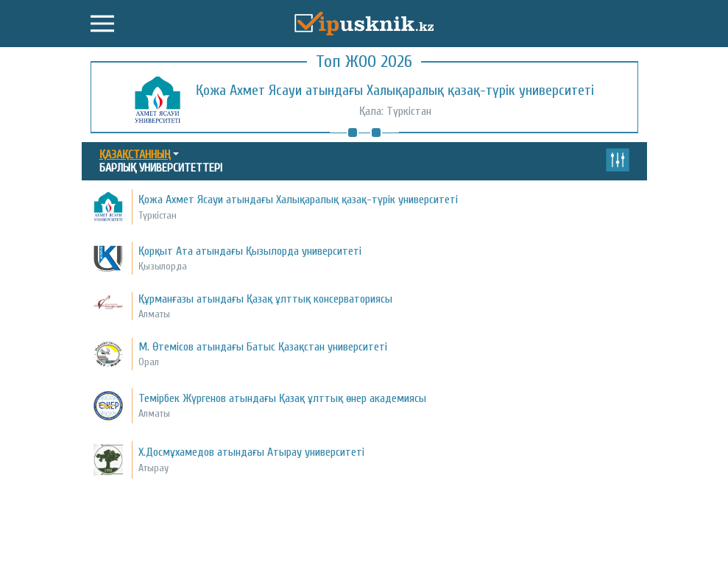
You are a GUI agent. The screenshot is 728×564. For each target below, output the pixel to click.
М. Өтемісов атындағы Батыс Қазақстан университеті (263, 347)
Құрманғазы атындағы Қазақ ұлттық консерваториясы (265, 299)
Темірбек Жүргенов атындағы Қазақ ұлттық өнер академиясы (282, 398)
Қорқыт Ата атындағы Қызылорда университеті (250, 251)
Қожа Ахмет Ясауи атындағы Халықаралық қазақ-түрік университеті (395, 90)
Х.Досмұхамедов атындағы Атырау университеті (251, 452)
